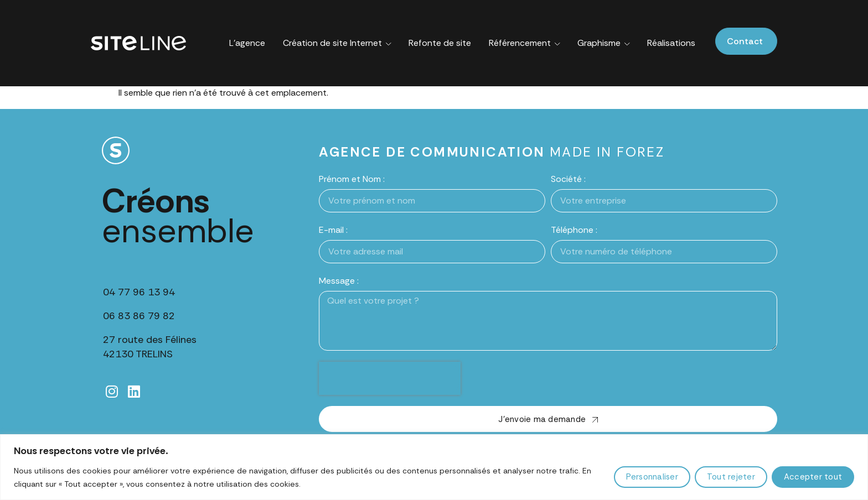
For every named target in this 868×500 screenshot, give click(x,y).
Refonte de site (440, 43)
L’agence (247, 43)
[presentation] (390, 378)
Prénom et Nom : (352, 179)
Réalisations (671, 43)
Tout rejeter (731, 477)
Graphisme (604, 43)
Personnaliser (652, 477)
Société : (568, 179)
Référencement (525, 43)
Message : (339, 281)
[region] (434, 467)
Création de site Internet (337, 43)
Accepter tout (813, 477)
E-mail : (333, 230)
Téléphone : (574, 230)
